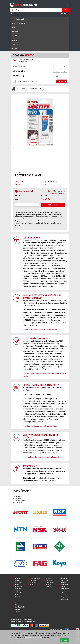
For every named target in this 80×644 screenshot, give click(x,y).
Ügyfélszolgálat (20, 607)
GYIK (14, 27)
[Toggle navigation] (68, 5)
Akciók (32, 584)
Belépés (14, 14)
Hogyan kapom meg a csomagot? (19, 587)
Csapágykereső (18, 19)
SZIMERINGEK (17, 498)
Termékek (33, 580)
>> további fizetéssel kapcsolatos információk (40, 329)
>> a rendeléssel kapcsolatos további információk (41, 457)
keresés (62, 81)
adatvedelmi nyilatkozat (33, 637)
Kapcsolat (15, 49)
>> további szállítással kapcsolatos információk (40, 426)
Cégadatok (18, 605)
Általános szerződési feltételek (64, 580)
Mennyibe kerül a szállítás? (18, 580)
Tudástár (15, 44)
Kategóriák (33, 582)
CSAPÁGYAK (17, 496)
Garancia (15, 32)
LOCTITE (22, 89)
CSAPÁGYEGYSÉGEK (19, 500)
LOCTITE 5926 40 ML (35, 89)
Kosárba (53, 205)
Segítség (18, 611)
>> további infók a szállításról (57, 193)
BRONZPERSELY (18, 503)
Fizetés (15, 40)
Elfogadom (65, 640)
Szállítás (15, 36)
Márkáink (49, 578)
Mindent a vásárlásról (19, 23)
